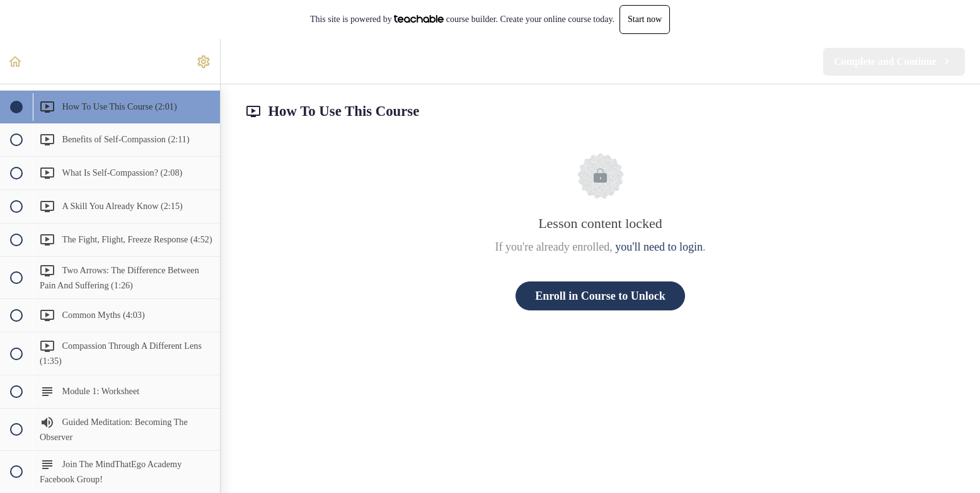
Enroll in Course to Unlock (600, 296)
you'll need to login (659, 247)
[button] (16, 61)
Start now (645, 19)
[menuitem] (204, 61)
